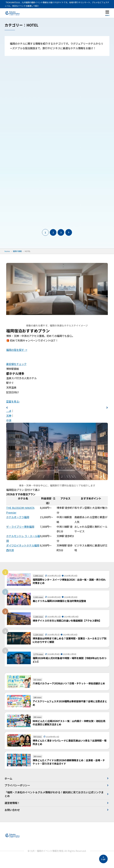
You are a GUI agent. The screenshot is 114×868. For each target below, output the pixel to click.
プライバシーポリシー (17, 794)
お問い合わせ (12, 818)
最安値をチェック (16, 373)
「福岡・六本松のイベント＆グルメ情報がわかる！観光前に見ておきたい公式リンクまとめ (54, 803)
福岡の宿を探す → (17, 358)
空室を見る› (13, 410)
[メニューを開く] (107, 13)
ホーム (8, 787)
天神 (9, 424)
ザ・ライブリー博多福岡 (20, 535)
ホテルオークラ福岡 (18, 526)
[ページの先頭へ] (103, 859)
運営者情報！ (12, 812)
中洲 (9, 429)
